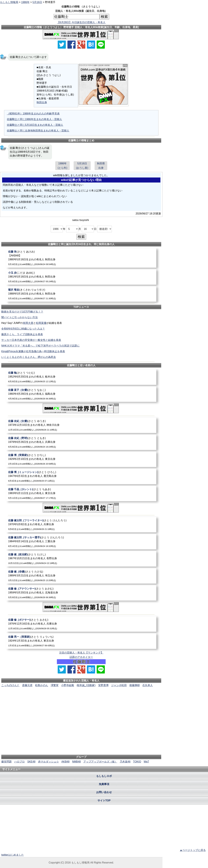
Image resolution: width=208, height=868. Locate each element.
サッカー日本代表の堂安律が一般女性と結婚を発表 (31, 340)
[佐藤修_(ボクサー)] (81, 624)
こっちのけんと (10, 685)
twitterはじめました (13, 855)
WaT (146, 762)
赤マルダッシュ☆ (48, 762)
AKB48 (65, 762)
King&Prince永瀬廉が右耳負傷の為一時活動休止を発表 (33, 351)
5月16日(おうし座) (82, 166)
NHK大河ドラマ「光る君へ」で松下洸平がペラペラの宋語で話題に (40, 346)
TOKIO (137, 762)
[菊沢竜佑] (81, 294)
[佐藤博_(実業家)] (81, 459)
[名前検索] (76, 17)
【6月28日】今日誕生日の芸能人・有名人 (81, 22)
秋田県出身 (101, 166)
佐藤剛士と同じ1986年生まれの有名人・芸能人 (34, 119)
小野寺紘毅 (68, 685)
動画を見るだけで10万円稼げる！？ (22, 312)
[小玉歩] (81, 277)
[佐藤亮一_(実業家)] (81, 641)
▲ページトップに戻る (193, 850)
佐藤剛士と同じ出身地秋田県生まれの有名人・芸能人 (38, 131)
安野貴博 (103, 685)
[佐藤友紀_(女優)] (81, 425)
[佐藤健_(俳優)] (81, 576)
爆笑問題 (6, 762)
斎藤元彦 (27, 685)
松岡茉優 (41, 323)
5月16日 (37, 2)
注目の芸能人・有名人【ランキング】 (81, 653)
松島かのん (42, 685)
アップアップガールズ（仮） (100, 762)
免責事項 (104, 784)
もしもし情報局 (9, 2)
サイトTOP (104, 800)
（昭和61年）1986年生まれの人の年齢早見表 (33, 114)
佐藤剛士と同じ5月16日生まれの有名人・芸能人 (35, 125)
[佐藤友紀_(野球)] (81, 442)
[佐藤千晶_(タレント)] (81, 493)
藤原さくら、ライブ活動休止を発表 (22, 334)
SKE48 (31, 762)
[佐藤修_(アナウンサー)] (81, 593)
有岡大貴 (28, 323)
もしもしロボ (104, 776)
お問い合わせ (104, 792)
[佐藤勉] (81, 377)
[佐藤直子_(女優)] (81, 394)
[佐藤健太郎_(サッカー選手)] (81, 542)
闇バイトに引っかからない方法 (19, 317)
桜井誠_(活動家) (86, 685)
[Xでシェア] (62, 45)
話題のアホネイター (81, 657)
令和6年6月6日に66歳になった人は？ (23, 329)
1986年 (25, 2)
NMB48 (76, 762)
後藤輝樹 (135, 685)
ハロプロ (19, 762)
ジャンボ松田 (119, 685)
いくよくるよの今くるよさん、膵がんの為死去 (29, 357)
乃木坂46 (125, 762)
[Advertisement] (81, 697)
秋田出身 (42, 102)
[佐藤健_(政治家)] (81, 559)
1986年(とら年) (62, 166)
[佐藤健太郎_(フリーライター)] (81, 525)
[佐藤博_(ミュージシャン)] (81, 476)
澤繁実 (55, 685)
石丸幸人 (148, 685)
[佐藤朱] (81, 258)
